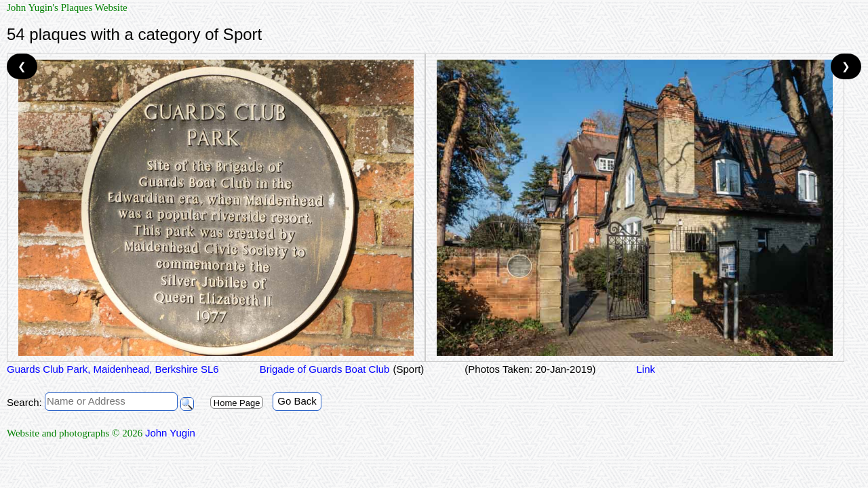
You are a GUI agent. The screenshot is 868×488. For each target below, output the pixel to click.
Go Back (297, 401)
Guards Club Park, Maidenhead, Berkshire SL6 (113, 369)
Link (646, 369)
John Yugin (170, 433)
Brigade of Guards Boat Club (325, 369)
